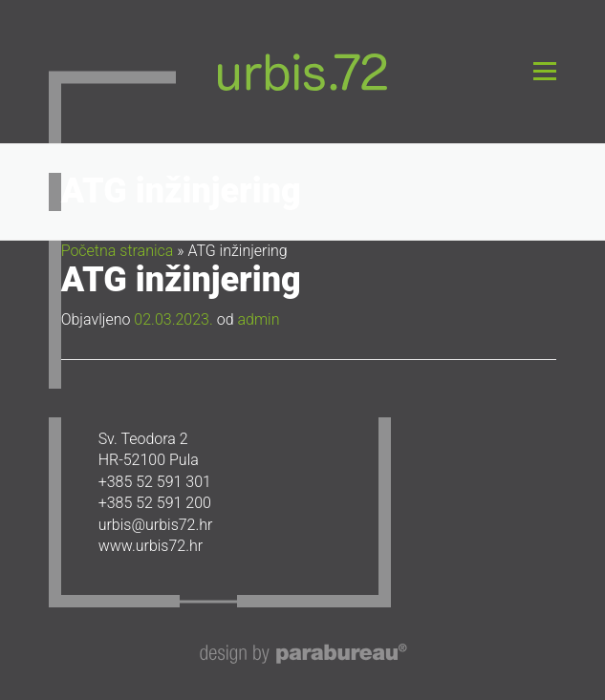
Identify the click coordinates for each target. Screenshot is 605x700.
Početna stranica (118, 251)
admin (258, 319)
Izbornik (544, 71)
